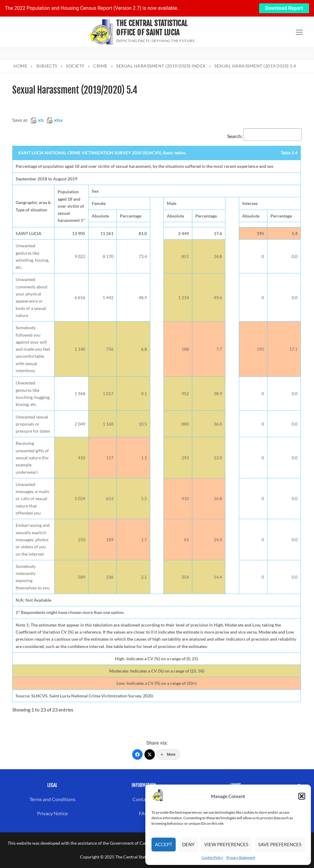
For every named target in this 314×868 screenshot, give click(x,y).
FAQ (144, 813)
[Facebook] (137, 754)
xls (37, 120)
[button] (302, 796)
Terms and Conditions (52, 799)
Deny (188, 844)
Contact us (144, 799)
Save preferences (280, 844)
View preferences (226, 844)
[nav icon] (299, 32)
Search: (264, 136)
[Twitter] (150, 754)
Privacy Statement (241, 857)
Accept (164, 844)
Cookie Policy (212, 857)
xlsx (55, 120)
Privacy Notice (52, 813)
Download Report (284, 8)
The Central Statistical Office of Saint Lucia (152, 28)
